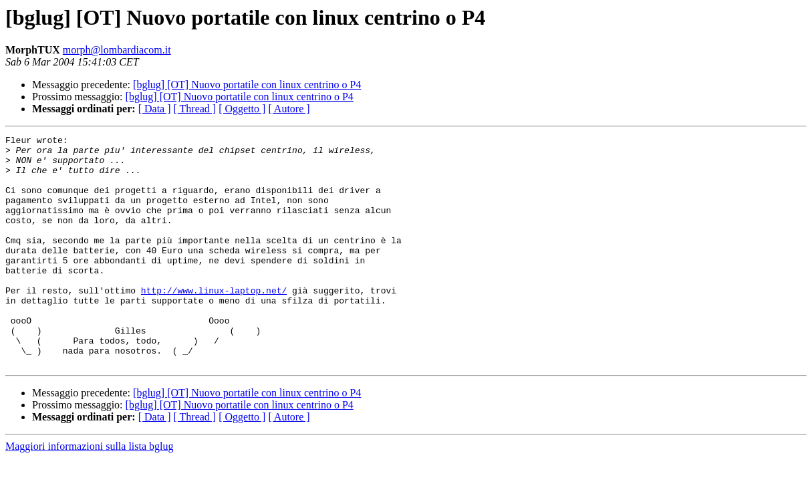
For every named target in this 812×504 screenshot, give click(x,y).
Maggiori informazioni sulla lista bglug (90, 492)
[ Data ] (155, 109)
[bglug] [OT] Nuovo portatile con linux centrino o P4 (247, 85)
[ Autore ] (289, 109)
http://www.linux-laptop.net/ (214, 322)
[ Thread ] (195, 109)
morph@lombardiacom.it (117, 50)
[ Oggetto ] (242, 109)
